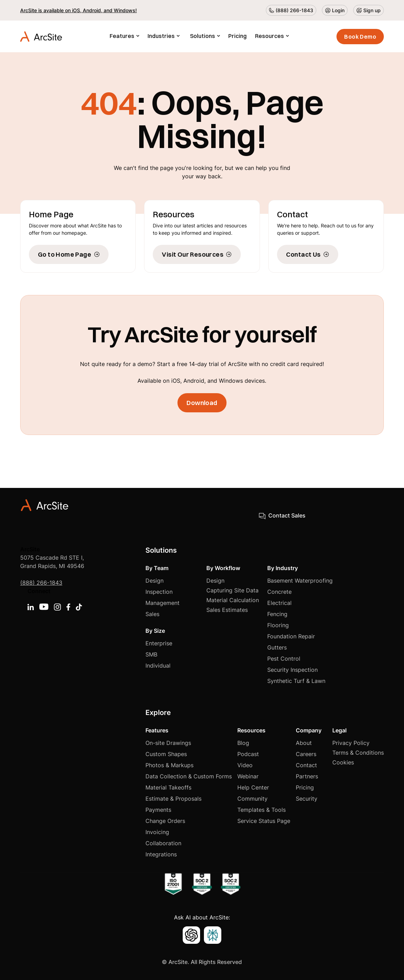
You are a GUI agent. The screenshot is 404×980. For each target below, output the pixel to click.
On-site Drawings (168, 743)
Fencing (277, 614)
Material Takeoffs (168, 787)
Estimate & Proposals (173, 799)
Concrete (279, 592)
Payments (158, 810)
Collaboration (163, 843)
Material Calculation (233, 600)
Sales (152, 614)
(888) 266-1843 (41, 583)
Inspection (159, 592)
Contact (306, 765)
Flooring (278, 625)
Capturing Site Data (232, 590)
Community (252, 799)
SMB (151, 654)
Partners (307, 776)
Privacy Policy (351, 743)
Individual (158, 666)
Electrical (279, 603)
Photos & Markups (169, 765)
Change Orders (165, 821)
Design (155, 581)
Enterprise (159, 643)
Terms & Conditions (358, 753)
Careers (306, 754)
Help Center (253, 787)
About (304, 743)
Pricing (237, 36)
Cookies (343, 762)
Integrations (161, 854)
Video (245, 765)
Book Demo (360, 37)
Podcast (248, 754)
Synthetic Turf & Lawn (296, 681)
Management (163, 603)
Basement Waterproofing (300, 581)
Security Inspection (292, 670)
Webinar (248, 776)
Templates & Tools (262, 810)
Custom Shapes (166, 754)
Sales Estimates (227, 610)
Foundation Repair (291, 636)
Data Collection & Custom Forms (189, 776)
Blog (243, 743)
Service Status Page (264, 821)
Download (202, 403)
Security (307, 799)
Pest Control (284, 659)
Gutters (277, 647)
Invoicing (157, 832)
